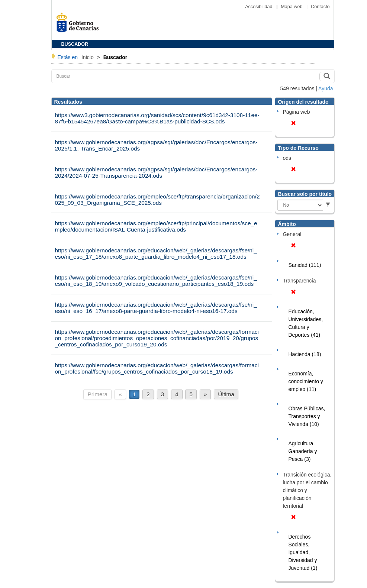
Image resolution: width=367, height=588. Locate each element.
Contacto (320, 7)
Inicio (88, 57)
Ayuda (326, 88)
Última (226, 394)
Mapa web (292, 7)
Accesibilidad (259, 7)
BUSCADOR (75, 44)
